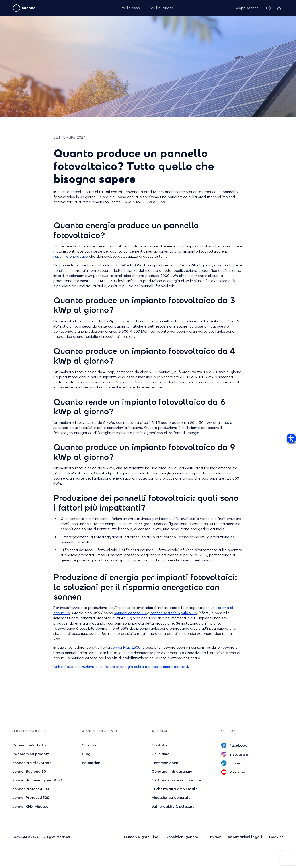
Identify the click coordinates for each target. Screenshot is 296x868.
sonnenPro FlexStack (32, 763)
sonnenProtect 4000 (31, 789)
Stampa (89, 745)
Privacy (214, 837)
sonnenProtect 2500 (31, 798)
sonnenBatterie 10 (131, 613)
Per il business (161, 8)
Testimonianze (165, 763)
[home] (37, 8)
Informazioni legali (245, 837)
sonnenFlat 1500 (126, 647)
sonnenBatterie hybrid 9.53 (174, 613)
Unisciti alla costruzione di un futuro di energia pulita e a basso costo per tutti (121, 667)
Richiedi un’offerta (29, 745)
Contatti (159, 745)
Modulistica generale (171, 798)
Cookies (276, 837)
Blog (86, 754)
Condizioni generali (183, 837)
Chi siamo (160, 754)
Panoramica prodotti (31, 754)
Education (91, 763)
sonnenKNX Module (30, 807)
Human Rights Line (141, 837)
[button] (247, 8)
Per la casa (130, 8)
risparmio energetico (71, 256)
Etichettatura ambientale (175, 789)
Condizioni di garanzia (172, 771)
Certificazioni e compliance (176, 780)
